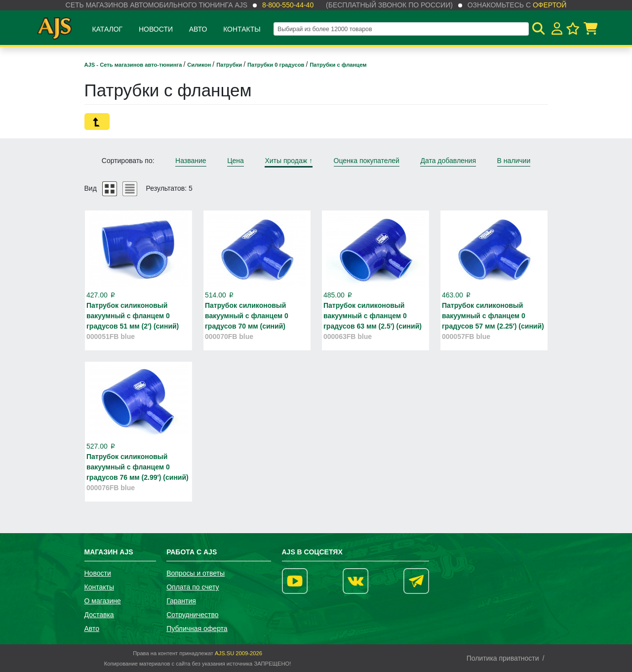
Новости (156, 29)
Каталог (107, 29)
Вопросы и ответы (196, 573)
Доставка (99, 615)
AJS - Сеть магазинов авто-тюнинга (134, 65)
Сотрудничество (192, 615)
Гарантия (181, 601)
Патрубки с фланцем (338, 65)
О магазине (103, 601)
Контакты (242, 29)
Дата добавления (448, 161)
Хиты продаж (289, 161)
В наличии (514, 161)
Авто (198, 29)
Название (191, 161)
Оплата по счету (193, 587)
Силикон (200, 65)
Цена (236, 161)
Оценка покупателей (367, 161)
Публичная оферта (197, 629)
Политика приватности (503, 658)
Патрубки (230, 65)
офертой (550, 5)
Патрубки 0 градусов (276, 65)
